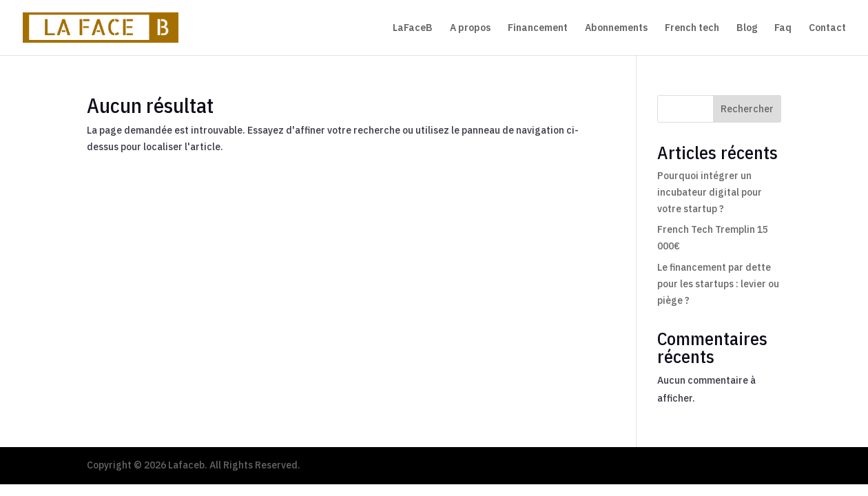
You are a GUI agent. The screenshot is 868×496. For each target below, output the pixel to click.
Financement (538, 28)
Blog (747, 28)
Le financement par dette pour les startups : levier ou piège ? (718, 284)
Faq (783, 28)
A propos (470, 28)
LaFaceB (413, 28)
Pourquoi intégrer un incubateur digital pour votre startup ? (710, 192)
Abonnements (616, 28)
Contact (827, 28)
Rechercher (747, 109)
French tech (692, 28)
